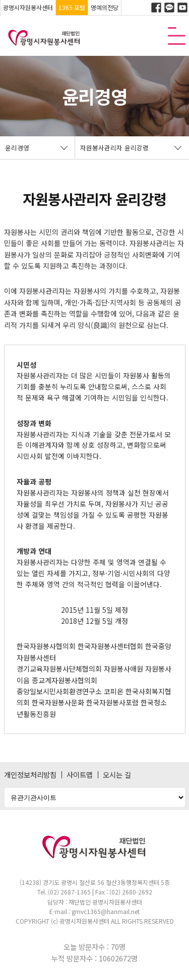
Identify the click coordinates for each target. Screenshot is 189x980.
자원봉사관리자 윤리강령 (114, 148)
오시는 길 (117, 774)
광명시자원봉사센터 (28, 7)
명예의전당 (105, 7)
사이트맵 (80, 774)
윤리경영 (17, 148)
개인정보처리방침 (30, 774)
